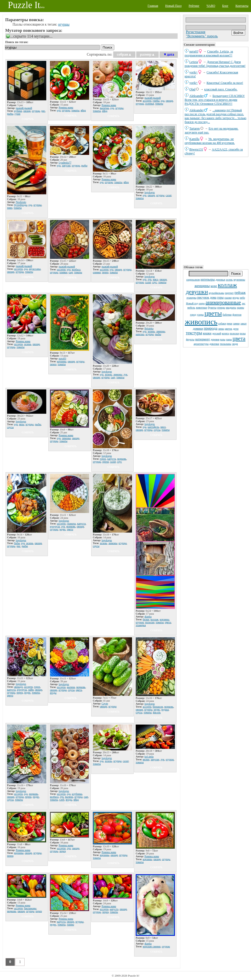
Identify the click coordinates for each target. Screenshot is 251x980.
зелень (28, 344)
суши (18, 114)
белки (146, 619)
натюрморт (203, 339)
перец (105, 272)
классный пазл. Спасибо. (221, 89)
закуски (66, 165)
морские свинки (152, 946)
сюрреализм (193, 280)
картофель (153, 427)
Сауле (105, 704)
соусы (10, 427)
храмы (241, 308)
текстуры (194, 333)
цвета (239, 339)
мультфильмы (216, 293)
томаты (75, 110)
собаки (222, 323)
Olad (192, 89)
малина (71, 687)
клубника (77, 794)
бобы (17, 543)
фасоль (157, 712)
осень (229, 279)
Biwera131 (196, 149)
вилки (146, 759)
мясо (156, 279)
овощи (27, 111)
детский (216, 333)
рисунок (203, 297)
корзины (62, 361)
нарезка (140, 334)
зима (221, 329)
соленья (149, 104)
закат (243, 323)
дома (213, 297)
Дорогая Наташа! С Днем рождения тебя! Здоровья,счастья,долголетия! (215, 64)
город (193, 315)
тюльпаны (226, 344)
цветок (228, 329)
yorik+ (193, 72)
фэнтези (237, 315)
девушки (197, 292)
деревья (220, 279)
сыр (71, 272)
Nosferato (21, 202)
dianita (148, 617)
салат (169, 195)
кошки (207, 333)
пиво (10, 208)
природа (210, 328)
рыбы (10, 114)
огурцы (64, 24)
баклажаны (30, 908)
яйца (83, 110)
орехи (105, 462)
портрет (229, 293)
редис (62, 529)
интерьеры (208, 279)
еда (59, 110)
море (214, 286)
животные (201, 308)
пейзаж (240, 293)
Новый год (192, 303)
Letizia (194, 62)
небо (242, 298)
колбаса (76, 269)
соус (155, 282)
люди (235, 344)
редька (165, 710)
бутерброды (21, 205)
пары (229, 339)
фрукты (190, 339)
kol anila (149, 757)
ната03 (194, 51)
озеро (202, 303)
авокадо (18, 687)
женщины (202, 286)
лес (243, 303)
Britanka (149, 328)
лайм (31, 690)
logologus (150, 192)
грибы (156, 101)
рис (43, 111)
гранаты (71, 524)
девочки (214, 344)
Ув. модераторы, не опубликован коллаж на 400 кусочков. (210, 141)
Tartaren (195, 129)
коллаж (227, 285)
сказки (228, 298)
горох (103, 459)
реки (230, 323)
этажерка (192, 298)
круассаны (35, 269)
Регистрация (196, 32)
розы (243, 333)
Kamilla (194, 139)
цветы (213, 313)
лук (150, 279)
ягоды (236, 298)
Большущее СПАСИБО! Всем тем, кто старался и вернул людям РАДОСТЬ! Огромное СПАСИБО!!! (215, 100)
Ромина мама (66, 107)
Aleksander (196, 96)
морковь (122, 459)
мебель (191, 308)
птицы (221, 307)
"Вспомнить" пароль (202, 36)
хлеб (62, 800)
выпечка (104, 108)
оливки (63, 272)
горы (221, 297)
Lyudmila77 (65, 163)
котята (226, 333)
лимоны (118, 374)
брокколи (158, 707)
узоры (200, 315)
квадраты (231, 308)
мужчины (239, 279)
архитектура (201, 344)
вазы (223, 339)
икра (22, 424)
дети (236, 329)
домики (198, 329)
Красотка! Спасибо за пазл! (225, 83)
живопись (201, 322)
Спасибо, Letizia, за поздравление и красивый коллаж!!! (209, 53)
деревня (215, 339)
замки (236, 323)
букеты (212, 307)
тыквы (70, 924)
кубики (18, 111)
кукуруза (55, 526)
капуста (112, 459)
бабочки (227, 315)
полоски (234, 333)
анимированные (223, 302)
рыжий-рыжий (24, 108)
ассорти (147, 101)
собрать (28, 119)
